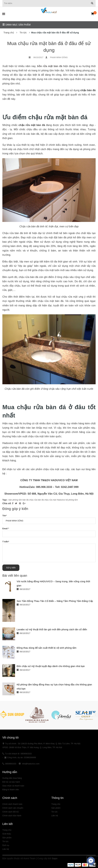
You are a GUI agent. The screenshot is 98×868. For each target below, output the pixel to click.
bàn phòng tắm (15, 500)
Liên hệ (6, 849)
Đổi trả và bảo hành (11, 782)
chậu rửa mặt (50, 500)
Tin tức (55, 812)
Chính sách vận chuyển (13, 808)
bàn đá (26, 500)
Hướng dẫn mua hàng (12, 778)
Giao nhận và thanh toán (13, 786)
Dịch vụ (6, 845)
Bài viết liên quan (15, 576)
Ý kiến (6, 542)
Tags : (6, 500)
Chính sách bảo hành (12, 816)
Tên (5, 516)
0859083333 (11, 764)
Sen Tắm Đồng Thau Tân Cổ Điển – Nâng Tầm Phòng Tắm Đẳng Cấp (55, 601)
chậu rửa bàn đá (37, 500)
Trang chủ (7, 830)
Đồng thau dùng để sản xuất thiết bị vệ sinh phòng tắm (47, 648)
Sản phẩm (7, 838)
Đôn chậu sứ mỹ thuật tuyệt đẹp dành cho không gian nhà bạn (51, 666)
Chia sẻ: (7, 503)
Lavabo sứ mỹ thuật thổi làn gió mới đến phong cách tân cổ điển (52, 629)
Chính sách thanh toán (12, 804)
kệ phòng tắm (72, 500)
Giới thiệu (7, 834)
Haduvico (61, 500)
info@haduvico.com (31, 764)
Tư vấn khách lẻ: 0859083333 (18, 754)
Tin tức (5, 841)
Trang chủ (56, 804)
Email (6, 529)
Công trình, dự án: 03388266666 (22, 758)
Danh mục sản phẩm (16, 25)
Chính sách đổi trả (11, 812)
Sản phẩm (56, 808)
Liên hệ (55, 816)
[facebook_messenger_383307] (91, 861)
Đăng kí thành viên (11, 790)
